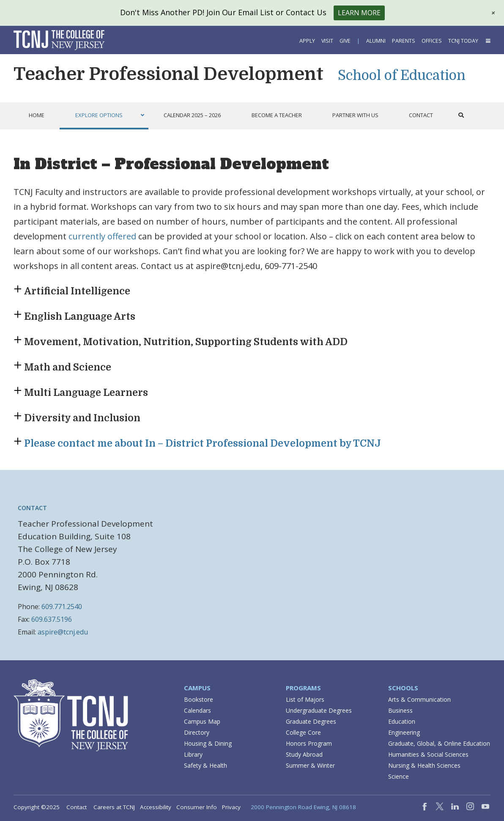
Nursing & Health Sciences (424, 765)
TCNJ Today (463, 41)
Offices (432, 41)
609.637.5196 (52, 619)
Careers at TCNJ (114, 807)
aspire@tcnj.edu (63, 632)
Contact (77, 807)
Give (345, 41)
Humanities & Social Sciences (428, 754)
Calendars (197, 710)
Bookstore (199, 699)
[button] (488, 41)
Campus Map (202, 721)
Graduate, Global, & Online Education (439, 743)
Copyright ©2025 (37, 807)
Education (402, 721)
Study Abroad (304, 754)
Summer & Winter (310, 765)
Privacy (231, 807)
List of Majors (305, 699)
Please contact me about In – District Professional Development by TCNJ (203, 443)
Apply (307, 41)
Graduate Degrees (311, 721)
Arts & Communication (419, 699)
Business (400, 710)
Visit (327, 41)
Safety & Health (205, 765)
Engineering (404, 732)
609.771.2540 (62, 607)
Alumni (376, 41)
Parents (404, 41)
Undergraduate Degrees (319, 710)
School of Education (402, 76)
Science (399, 776)
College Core (303, 732)
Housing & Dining (208, 743)
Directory (197, 732)
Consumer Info (197, 807)
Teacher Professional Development (168, 74)
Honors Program (309, 743)
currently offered (102, 236)
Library (193, 754)
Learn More (359, 13)
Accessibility (156, 807)
